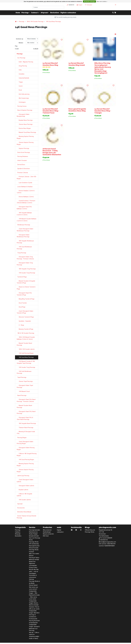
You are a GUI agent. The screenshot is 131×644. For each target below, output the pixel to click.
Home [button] (18, 13)
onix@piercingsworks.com (108, 542)
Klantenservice (33, 532)
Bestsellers (55, 13)
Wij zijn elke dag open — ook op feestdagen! (34, 571)
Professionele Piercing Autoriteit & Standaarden (34, 621)
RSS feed (46, 536)
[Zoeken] (48, 7)
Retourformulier (34, 548)
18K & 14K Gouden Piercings (35, 22)
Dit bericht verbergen (89, 2)
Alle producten (47, 530)
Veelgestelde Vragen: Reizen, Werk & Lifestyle (34, 603)
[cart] (115, 13)
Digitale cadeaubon (68, 13)
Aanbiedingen (47, 532)
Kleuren (31, 556)
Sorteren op (20, 39)
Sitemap (31, 579)
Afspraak (44, 13)
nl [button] (115, 5)
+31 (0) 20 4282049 (106, 538)
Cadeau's (35, 13)
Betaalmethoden (34, 536)
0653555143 (71, 5)
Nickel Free (32, 562)
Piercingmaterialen (35, 530)
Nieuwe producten (48, 534)
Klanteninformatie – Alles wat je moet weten (34, 597)
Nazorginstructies (34, 546)
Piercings (25, 13)
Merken (21, 43)
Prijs (16, 46)
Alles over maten (34, 554)
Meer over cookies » (102, 2)
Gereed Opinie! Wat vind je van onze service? (33, 587)
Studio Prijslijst (33, 534)
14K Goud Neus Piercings (53, 22)
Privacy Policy (33, 568)
